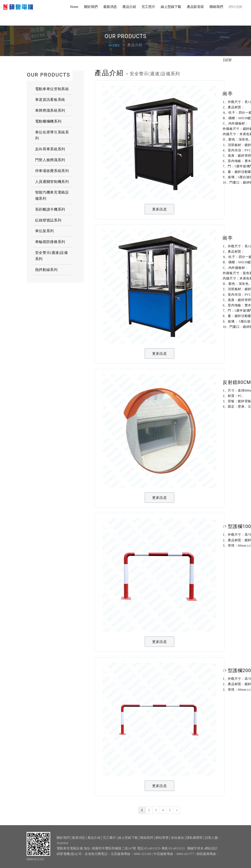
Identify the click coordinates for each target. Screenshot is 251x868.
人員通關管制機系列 (52, 182)
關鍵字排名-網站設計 (203, 851)
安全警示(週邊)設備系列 (52, 256)
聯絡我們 (216, 7)
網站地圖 (235, 7)
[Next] (177, 810)
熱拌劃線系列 (46, 270)
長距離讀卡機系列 (50, 209)
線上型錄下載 (171, 7)
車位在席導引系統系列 (52, 135)
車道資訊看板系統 (50, 100)
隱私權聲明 (194, 841)
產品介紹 (129, 7)
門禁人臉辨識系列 (50, 160)
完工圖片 (109, 841)
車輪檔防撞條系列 (50, 242)
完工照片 (148, 7)
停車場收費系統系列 (52, 171)
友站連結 (177, 841)
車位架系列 (45, 231)
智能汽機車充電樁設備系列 (52, 195)
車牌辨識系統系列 (50, 111)
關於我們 (91, 7)
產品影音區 (195, 7)
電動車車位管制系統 (52, 89)
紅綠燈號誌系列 (48, 220)
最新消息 (110, 7)
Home (74, 7)
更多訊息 (160, 209)
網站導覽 (162, 841)
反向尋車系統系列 (50, 149)
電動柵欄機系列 (48, 121)
